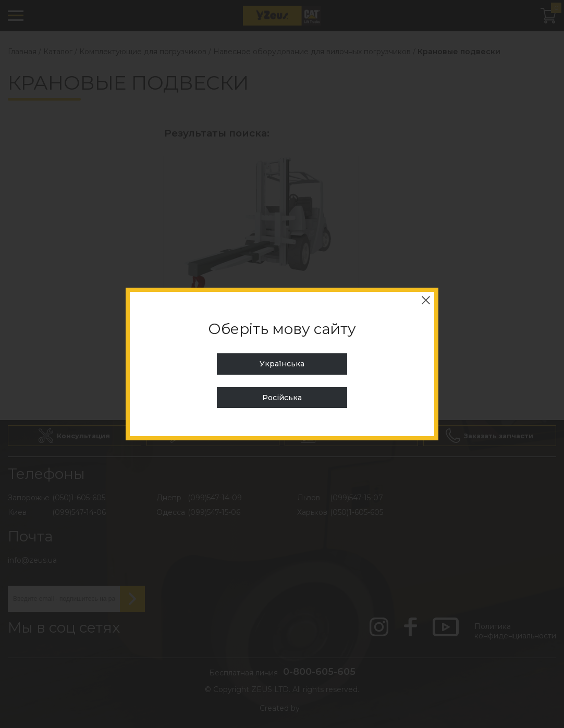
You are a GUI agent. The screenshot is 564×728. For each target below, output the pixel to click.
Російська (282, 398)
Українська (282, 364)
